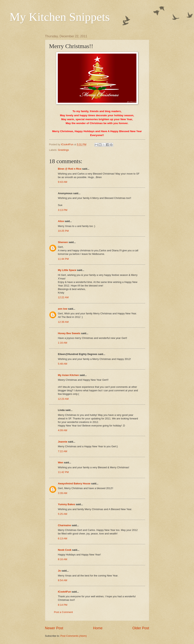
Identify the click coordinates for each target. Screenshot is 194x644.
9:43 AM (63, 182)
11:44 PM (63, 259)
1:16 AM (63, 343)
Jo (59, 571)
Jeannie (63, 442)
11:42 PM (63, 472)
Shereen (63, 242)
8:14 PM (63, 605)
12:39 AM (63, 322)
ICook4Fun (65, 592)
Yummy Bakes (67, 504)
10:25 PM (63, 231)
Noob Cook (65, 550)
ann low (63, 309)
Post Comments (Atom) (74, 636)
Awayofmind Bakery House (74, 483)
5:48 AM (63, 364)
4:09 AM (63, 430)
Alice (61, 221)
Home (98, 628)
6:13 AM (63, 538)
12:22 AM (63, 297)
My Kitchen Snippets (60, 17)
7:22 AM (63, 451)
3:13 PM (63, 210)
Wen (61, 462)
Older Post (141, 628)
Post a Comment (63, 612)
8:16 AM (63, 559)
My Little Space (67, 270)
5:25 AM (63, 514)
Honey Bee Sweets (69, 333)
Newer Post (54, 628)
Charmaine (65, 525)
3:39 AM (63, 493)
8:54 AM (63, 580)
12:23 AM (63, 399)
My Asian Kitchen (68, 375)
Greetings (63, 150)
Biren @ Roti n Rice (70, 169)
